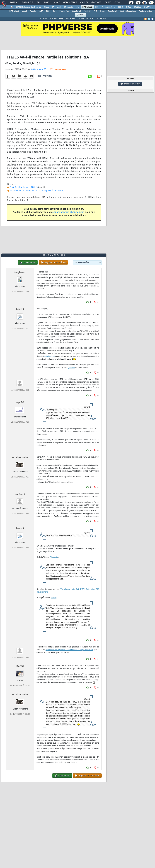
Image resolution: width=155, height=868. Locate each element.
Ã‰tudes (96, 2)
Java (77, 7)
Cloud (47, 7)
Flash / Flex (64, 11)
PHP (95, 11)
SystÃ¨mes (149, 7)
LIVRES (81, 19)
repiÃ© (20, 402)
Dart (54, 11)
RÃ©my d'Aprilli (38, 69)
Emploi (84, 2)
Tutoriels (28, 2)
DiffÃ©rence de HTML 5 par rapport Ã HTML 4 (37, 191)
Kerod (20, 666)
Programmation (108, 7)
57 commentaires (58, 70)
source (54, 598)
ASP (41, 11)
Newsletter (70, 2)
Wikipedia (54, 557)
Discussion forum (130, 84)
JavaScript (76, 11)
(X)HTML (81, 15)
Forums (14, 2)
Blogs (47, 2)
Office (129, 7)
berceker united (20, 457)
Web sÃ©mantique (128, 11)
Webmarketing (146, 11)
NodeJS (87, 11)
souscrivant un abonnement (68, 212)
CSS (48, 11)
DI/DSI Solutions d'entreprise (28, 7)
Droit (108, 2)
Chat (57, 2)
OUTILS (90, 19)
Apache (33, 11)
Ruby (102, 11)
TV (97, 19)
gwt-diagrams (49, 356)
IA (53, 7)
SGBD (120, 7)
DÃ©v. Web (87, 7)
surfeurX (20, 494)
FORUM (53, 19)
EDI (97, 7)
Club (117, 2)
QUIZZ (103, 19)
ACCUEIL (43, 19)
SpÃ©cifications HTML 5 (24, 187)
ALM (59, 7)
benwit (20, 309)
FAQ (39, 2)
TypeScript (112, 11)
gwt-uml (71, 368)
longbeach (20, 272)
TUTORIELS (70, 19)
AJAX (25, 11)
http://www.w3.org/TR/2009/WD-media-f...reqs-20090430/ (69, 650)
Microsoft (68, 7)
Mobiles (138, 7)
